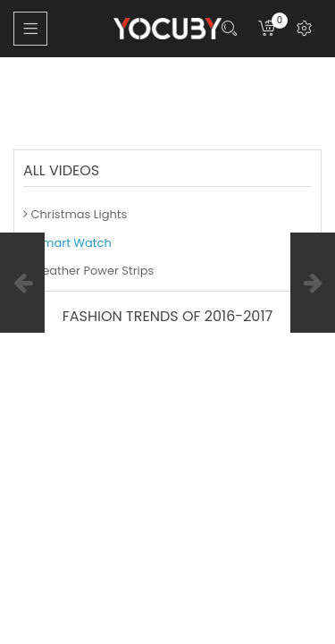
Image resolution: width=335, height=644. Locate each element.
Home (31, 81)
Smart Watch (180, 81)
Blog (95, 81)
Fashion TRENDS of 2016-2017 (127, 98)
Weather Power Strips (88, 271)
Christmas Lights (75, 214)
